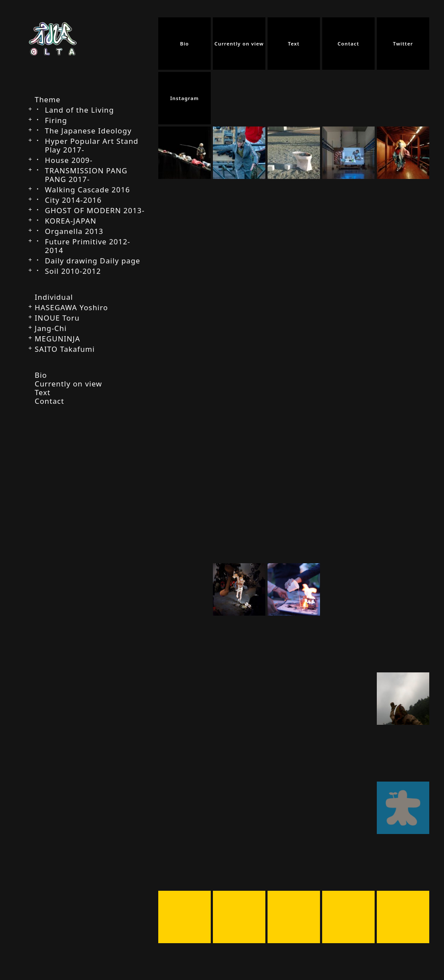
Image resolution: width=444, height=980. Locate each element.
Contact (49, 401)
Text (42, 392)
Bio (41, 375)
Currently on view (69, 384)
